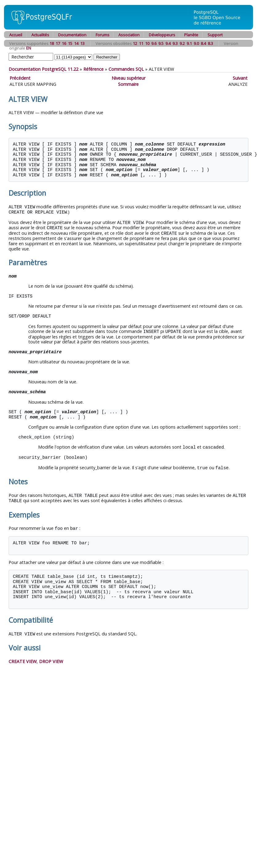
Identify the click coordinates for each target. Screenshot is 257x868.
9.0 (196, 43)
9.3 (175, 43)
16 (64, 43)
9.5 (161, 43)
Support (215, 35)
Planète (191, 35)
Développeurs (162, 35)
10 (147, 43)
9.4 (168, 43)
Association (129, 35)
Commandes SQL (126, 69)
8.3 (210, 43)
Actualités (40, 35)
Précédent (20, 78)
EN (29, 48)
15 (70, 43)
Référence (93, 69)
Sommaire (128, 84)
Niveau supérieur (128, 78)
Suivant (240, 78)
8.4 (203, 43)
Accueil (16, 35)
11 (141, 43)
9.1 (189, 43)
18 (52, 43)
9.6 (154, 43)
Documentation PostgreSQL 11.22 (43, 69)
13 (82, 43)
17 (58, 43)
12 (135, 43)
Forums (103, 35)
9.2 (182, 43)
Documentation (72, 35)
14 (76, 43)
